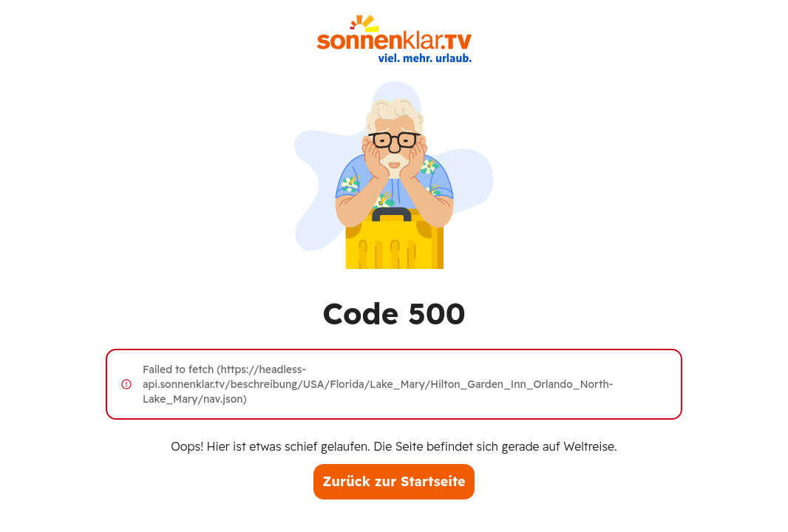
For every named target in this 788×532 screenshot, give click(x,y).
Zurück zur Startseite (394, 481)
